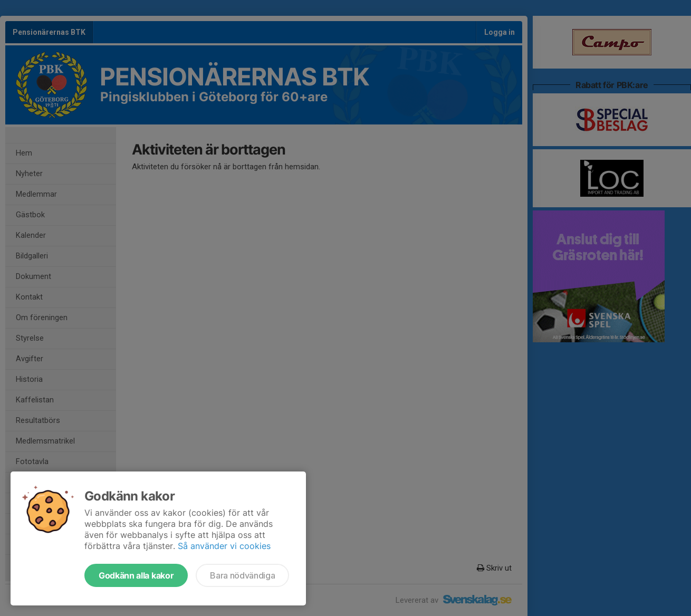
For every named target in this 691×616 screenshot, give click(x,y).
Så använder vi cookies (224, 546)
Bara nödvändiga (242, 575)
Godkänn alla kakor (136, 575)
